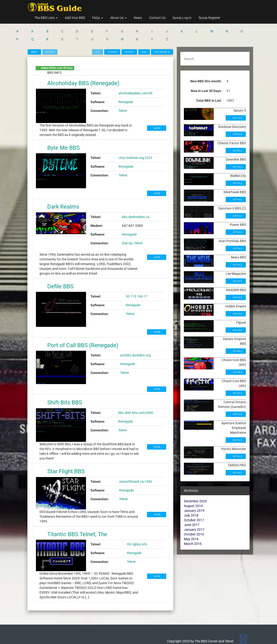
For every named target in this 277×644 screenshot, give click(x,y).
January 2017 (194, 511)
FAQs (98, 18)
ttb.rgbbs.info (137, 526)
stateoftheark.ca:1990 (136, 463)
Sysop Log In (182, 18)
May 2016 (191, 521)
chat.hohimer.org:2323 (135, 139)
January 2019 (194, 492)
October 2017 (194, 502)
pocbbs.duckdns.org (135, 337)
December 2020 (195, 483)
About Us (118, 18)
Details (237, 99)
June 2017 (192, 506)
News (138, 18)
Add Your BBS (75, 18)
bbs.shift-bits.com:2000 (136, 394)
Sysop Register (209, 18)
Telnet (129, 33)
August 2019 (193, 487)
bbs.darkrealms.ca (136, 198)
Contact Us (157, 18)
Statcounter (9, 642)
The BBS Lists (46, 18)
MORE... (158, 110)
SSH (144, 33)
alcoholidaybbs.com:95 (135, 75)
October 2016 (194, 516)
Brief (34, 33)
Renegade (126, 83)
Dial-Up (127, 225)
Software (162, 33)
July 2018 (191, 497)
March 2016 (193, 525)
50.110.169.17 (137, 278)
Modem (112, 33)
